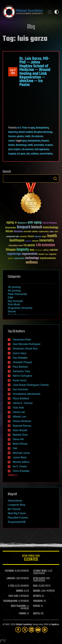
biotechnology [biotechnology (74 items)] (51, 228)
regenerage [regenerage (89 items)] (14, 254)
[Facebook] (18, 630)
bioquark (45, 141)
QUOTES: (37, 614)
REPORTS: (37, 596)
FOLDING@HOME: (10, 601)
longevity (12, 154)
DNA (10, 298)
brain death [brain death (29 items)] (27, 232)
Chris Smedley (21, 471)
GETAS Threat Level (31, 558)
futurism (12, 136)
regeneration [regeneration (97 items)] (30, 254)
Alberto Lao (19, 417)
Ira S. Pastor (22, 128)
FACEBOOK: (10, 571)
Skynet (12, 311)
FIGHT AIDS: (13, 596)
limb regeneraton (42, 149)
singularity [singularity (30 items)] (53, 254)
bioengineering (42, 128)
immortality (39, 145)
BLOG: (35, 586)
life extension (37, 136)
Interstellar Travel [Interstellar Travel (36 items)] (16, 246)
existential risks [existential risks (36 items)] (13, 237)
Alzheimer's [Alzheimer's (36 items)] (22, 223)
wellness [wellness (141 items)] (32, 262)
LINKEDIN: (11, 578)
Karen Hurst (20, 380)
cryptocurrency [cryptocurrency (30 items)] (44, 232)
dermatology (21, 145)
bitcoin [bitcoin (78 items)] (9, 231)
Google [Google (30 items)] (44, 237)
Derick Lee (19, 412)
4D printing (14, 291)
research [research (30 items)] (41, 254)
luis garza (21, 154)
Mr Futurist (14, 509)
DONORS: (20, 591)
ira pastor (49, 145)
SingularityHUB (17, 522)
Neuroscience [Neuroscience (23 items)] (39, 250)
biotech (11, 145)
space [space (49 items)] (10, 258)
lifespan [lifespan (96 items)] (11, 250)
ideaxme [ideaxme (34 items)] (35, 241)
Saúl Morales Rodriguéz (27, 344)
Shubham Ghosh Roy (25, 349)
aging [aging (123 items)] (10, 223)
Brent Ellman (20, 444)
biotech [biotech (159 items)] (37, 227)
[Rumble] (45, 630)
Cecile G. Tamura (23, 403)
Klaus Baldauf (21, 398)
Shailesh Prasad (22, 362)
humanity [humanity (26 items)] (28, 241)
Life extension (28, 149)
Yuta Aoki (18, 408)
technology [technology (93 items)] (32, 258)
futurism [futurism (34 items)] (38, 237)
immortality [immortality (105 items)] (47, 240)
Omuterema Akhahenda (27, 394)
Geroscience (15, 501)
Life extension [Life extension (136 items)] (45, 245)
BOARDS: (37, 591)
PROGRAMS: (38, 601)
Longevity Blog (16, 505)
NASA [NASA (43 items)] (32, 250)
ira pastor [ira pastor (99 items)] (29, 245)
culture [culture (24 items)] (52, 232)
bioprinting (13, 132)
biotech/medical (26, 132)
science (12, 141)
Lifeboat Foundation (24, 625)
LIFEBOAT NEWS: (40, 571)
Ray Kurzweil (15, 301)
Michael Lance (21, 453)
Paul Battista (20, 367)
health (28, 136)
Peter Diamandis (17, 294)
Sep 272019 (13, 72)
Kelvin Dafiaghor (22, 376)
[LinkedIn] (31, 630)
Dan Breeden (20, 358)
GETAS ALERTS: (39, 578)
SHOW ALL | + (13, 475)
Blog (31, 27)
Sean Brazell (20, 430)
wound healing (46, 154)
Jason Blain (20, 457)
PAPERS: (37, 606)
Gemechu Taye (21, 371)
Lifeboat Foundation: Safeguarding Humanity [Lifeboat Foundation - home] (23, 12)
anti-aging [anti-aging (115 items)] (35, 223)
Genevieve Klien (22, 340)
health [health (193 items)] (52, 236)
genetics (20, 136)
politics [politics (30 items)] (46, 250)
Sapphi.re (55, 625)
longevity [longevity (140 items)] (23, 250)
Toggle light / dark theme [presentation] (57, 12)
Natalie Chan (20, 435)
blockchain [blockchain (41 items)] (18, 232)
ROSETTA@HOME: (19, 606)
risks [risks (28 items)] (47, 254)
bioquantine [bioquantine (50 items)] (11, 228)
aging (33, 128)
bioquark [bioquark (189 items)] (24, 227)
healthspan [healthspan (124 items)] (17, 241)
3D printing (14, 287)
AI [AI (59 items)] (16, 223)
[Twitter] (25, 630)
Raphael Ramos (22, 426)
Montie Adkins (21, 462)
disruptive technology (43, 132)
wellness (35, 154)
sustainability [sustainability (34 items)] (19, 259)
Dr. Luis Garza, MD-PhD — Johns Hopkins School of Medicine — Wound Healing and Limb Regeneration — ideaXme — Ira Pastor (35, 72)
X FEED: (11, 586)
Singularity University (20, 308)
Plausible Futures (18, 518)
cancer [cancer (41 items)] (35, 232)
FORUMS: (23, 614)
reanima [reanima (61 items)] (54, 250)
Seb (15, 448)
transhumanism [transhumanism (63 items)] (48, 258)
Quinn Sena (20, 353)
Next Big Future (17, 513)
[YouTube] (38, 630)
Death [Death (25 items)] (56, 232)
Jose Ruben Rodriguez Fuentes (31, 385)
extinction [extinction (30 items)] (23, 237)
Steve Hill (18, 439)
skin (28, 154)
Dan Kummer (20, 389)
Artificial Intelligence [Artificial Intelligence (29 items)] (50, 223)
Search (55, 178)
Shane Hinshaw (22, 421)
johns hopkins (14, 149)
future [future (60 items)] (31, 236)
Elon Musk (14, 304)
